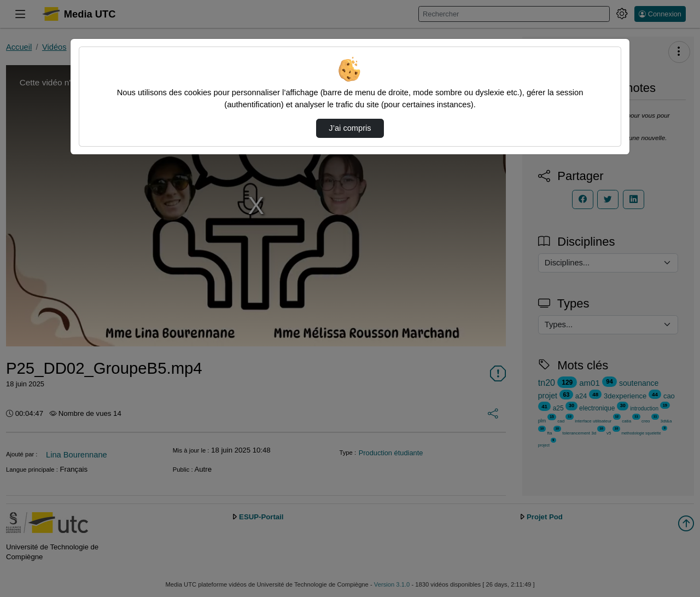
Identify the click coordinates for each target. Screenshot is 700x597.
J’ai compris (350, 128)
